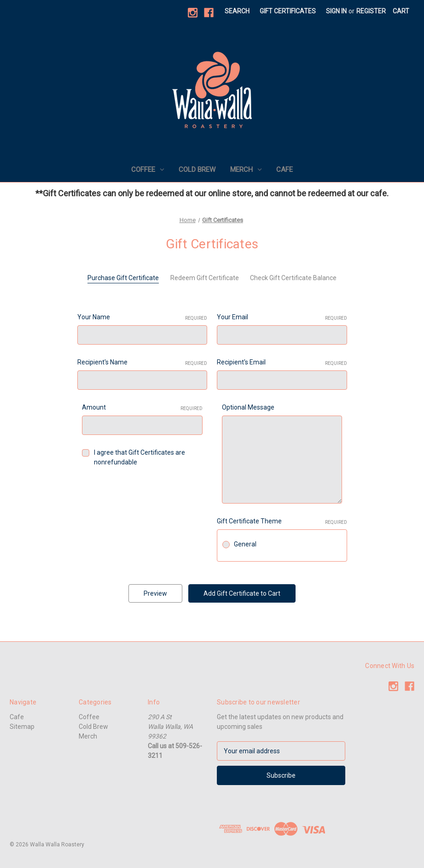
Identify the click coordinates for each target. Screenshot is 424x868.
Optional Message (248, 407)
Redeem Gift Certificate (205, 278)
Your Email (282, 317)
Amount (142, 408)
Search (237, 11)
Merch (246, 170)
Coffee (148, 170)
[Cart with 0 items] (401, 11)
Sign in (336, 11)
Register (371, 11)
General (245, 544)
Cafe (285, 170)
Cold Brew (197, 170)
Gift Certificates (288, 11)
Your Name (142, 317)
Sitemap (22, 727)
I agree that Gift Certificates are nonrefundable (139, 457)
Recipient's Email (282, 363)
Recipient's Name (142, 363)
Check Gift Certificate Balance (293, 278)
